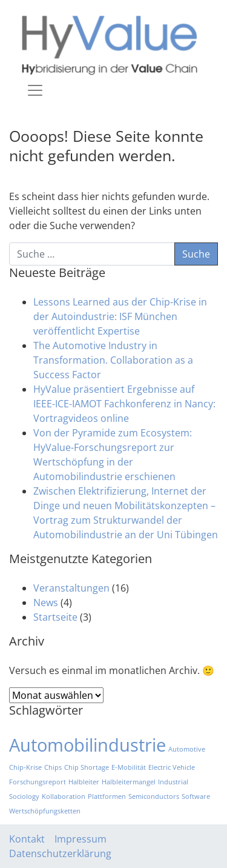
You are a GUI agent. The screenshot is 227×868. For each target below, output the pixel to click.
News (46, 603)
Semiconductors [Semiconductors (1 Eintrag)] (154, 796)
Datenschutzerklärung (60, 853)
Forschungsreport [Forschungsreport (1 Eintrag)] (38, 782)
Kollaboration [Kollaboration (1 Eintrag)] (64, 796)
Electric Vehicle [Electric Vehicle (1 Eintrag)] (172, 767)
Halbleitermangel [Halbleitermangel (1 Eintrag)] (129, 782)
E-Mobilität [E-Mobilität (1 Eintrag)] (129, 767)
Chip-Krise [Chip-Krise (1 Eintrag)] (25, 767)
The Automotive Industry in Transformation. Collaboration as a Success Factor (113, 360)
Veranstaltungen (71, 588)
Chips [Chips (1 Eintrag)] (53, 767)
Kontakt (27, 839)
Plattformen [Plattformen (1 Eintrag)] (107, 796)
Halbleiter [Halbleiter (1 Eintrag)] (84, 782)
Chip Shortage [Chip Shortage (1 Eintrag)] (87, 767)
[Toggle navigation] (35, 90)
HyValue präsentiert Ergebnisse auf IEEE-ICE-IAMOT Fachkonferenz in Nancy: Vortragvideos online (124, 404)
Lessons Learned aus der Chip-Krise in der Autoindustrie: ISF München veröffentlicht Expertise (120, 316)
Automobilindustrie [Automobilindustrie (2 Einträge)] (87, 745)
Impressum (81, 839)
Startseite (55, 617)
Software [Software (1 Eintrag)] (196, 796)
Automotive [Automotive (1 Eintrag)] (187, 749)
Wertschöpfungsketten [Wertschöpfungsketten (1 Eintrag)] (45, 811)
